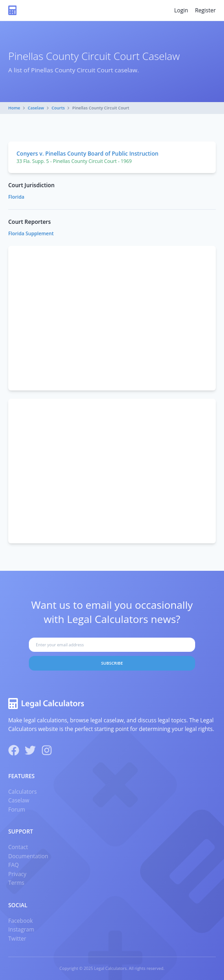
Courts (58, 108)
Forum (17, 809)
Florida (16, 197)
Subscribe (112, 663)
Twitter (17, 939)
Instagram (21, 929)
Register (205, 10)
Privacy (17, 874)
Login (181, 10)
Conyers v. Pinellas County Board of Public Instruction (87, 154)
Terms (16, 883)
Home (14, 108)
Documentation (28, 856)
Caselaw (36, 108)
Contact (18, 847)
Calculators (22, 792)
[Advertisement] (112, 318)
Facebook (20, 921)
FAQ (14, 865)
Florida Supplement (31, 233)
